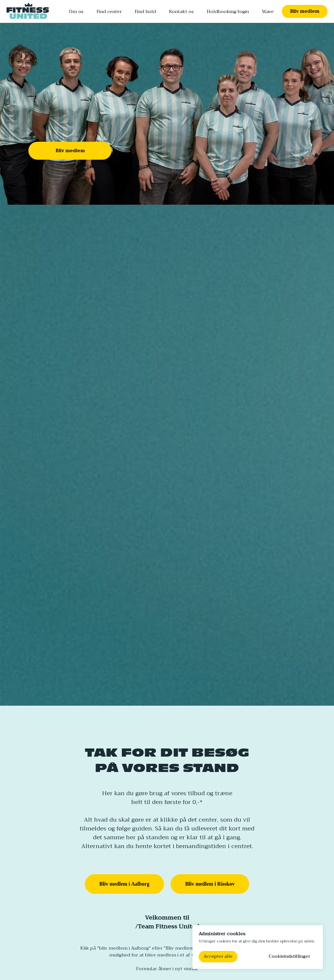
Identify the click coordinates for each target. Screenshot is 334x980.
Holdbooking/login (228, 11)
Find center (109, 11)
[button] (305, 11)
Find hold (145, 11)
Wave (268, 11)
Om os (76, 11)
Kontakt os (181, 11)
